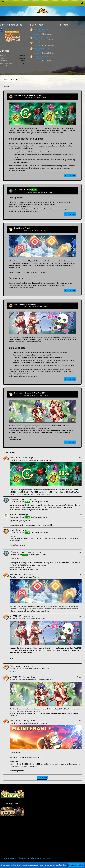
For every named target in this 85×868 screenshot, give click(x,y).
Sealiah (14, 530)
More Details (73, 865)
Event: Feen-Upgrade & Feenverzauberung (28, 95)
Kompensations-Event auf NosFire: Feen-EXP (29, 393)
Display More (43, 777)
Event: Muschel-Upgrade (42, 43)
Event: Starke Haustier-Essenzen (25, 304)
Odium (22, 66)
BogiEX (14, 515)
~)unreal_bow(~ (39, 40)
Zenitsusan (37, 34)
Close (81, 865)
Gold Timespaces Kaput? (42, 37)
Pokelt (7, 30)
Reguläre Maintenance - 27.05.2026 (37, 669)
